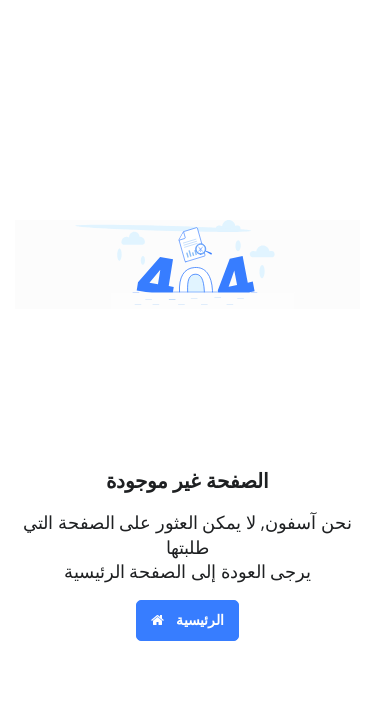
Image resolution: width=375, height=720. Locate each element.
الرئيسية (187, 619)
